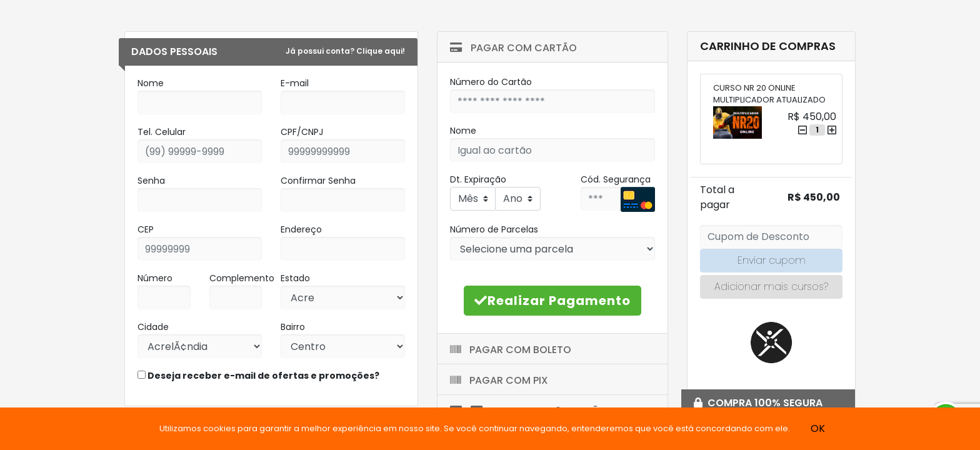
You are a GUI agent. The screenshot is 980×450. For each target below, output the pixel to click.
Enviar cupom (772, 260)
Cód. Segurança (616, 179)
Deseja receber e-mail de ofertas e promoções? (258, 376)
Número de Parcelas (494, 229)
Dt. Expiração (478, 179)
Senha (151, 181)
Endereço (301, 229)
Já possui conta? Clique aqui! (345, 51)
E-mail (295, 83)
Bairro (293, 327)
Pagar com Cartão (513, 48)
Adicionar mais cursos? (771, 287)
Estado (295, 278)
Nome (151, 83)
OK (818, 428)
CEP (146, 229)
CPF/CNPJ (302, 132)
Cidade (153, 327)
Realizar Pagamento (552, 301)
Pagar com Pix (499, 380)
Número (155, 278)
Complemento (242, 278)
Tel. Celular (162, 132)
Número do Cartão (491, 82)
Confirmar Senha (318, 181)
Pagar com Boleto (511, 350)
